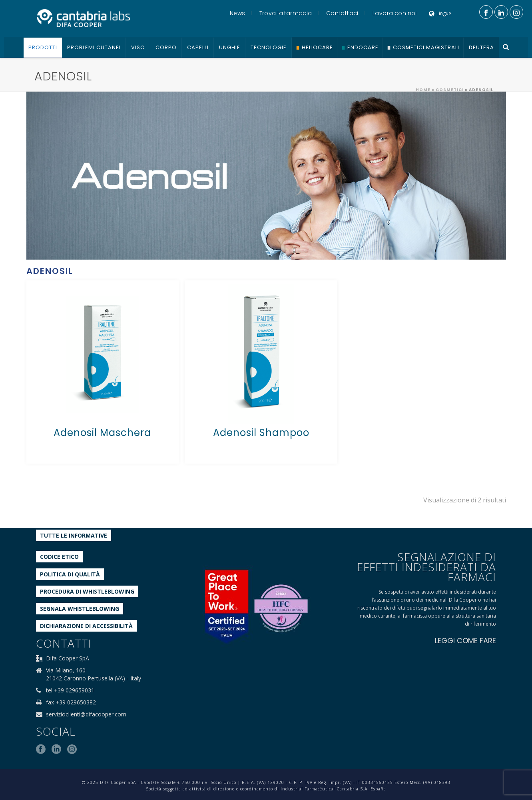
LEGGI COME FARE (465, 641)
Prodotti (43, 47)
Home (423, 90)
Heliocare (317, 47)
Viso (138, 47)
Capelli (198, 47)
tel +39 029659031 (70, 690)
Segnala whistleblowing (80, 609)
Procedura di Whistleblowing (87, 591)
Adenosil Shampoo (261, 433)
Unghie (230, 47)
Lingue (440, 13)
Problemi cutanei (94, 47)
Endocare (363, 47)
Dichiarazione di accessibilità (86, 626)
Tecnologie (269, 47)
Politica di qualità (70, 574)
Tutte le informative (74, 535)
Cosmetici (450, 90)
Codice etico (59, 557)
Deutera (481, 47)
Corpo (166, 47)
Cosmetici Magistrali (426, 47)
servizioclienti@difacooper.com (86, 714)
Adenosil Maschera (102, 433)
